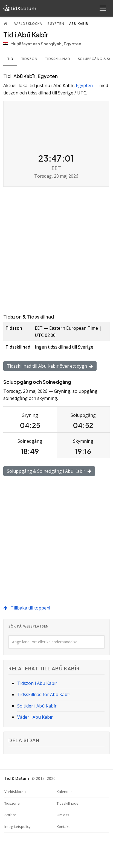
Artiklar (10, 815)
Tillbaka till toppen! (27, 608)
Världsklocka (28, 24)
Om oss (63, 815)
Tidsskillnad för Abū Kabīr (44, 694)
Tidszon (29, 59)
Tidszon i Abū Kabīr (37, 683)
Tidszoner (13, 803)
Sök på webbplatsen (29, 626)
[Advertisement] (57, 250)
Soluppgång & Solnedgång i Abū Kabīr (49, 471)
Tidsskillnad (57, 59)
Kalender (64, 792)
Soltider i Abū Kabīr (37, 706)
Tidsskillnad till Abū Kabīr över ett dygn (50, 366)
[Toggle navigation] (103, 8)
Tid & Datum (17, 778)
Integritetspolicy (18, 827)
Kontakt (63, 827)
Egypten (56, 24)
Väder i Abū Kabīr (35, 717)
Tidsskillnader (68, 803)
